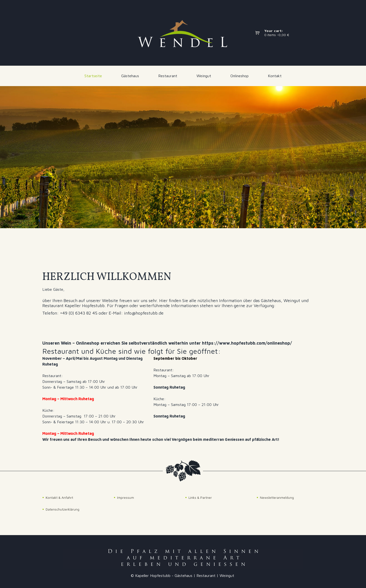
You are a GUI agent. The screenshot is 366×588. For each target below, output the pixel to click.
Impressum (126, 497)
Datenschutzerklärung (63, 509)
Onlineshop (240, 76)
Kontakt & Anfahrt (59, 497)
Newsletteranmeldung (277, 497)
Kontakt (275, 76)
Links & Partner (200, 497)
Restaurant (168, 76)
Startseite (93, 76)
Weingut (204, 76)
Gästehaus (130, 76)
